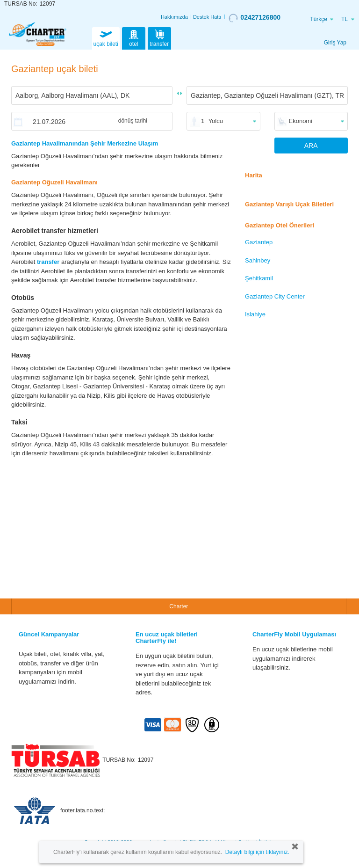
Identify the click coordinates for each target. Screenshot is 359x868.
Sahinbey (258, 260)
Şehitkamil (259, 278)
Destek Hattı (207, 17)
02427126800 (255, 18)
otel (134, 37)
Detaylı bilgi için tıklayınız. (257, 852)
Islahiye (255, 314)
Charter (179, 606)
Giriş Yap (335, 43)
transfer (160, 37)
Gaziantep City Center (275, 296)
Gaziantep (259, 242)
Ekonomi (301, 121)
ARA (311, 146)
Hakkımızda (174, 17)
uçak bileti (106, 37)
